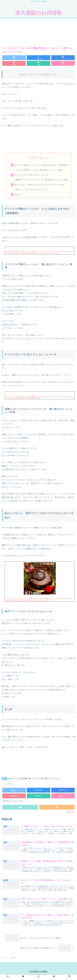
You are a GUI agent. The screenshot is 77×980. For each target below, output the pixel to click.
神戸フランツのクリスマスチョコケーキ (31, 191)
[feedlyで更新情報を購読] (20, 808)
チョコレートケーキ (52, 780)
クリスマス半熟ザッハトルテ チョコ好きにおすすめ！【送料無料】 (42, 165)
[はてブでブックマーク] (63, 58)
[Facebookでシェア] (38, 58)
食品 (5, 780)
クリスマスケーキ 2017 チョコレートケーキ (32, 175)
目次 (35, 158)
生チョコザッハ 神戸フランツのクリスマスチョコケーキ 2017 (39, 186)
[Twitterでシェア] (14, 58)
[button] (63, 63)
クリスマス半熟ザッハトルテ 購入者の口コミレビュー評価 (39, 170)
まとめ (18, 196)
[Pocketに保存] (14, 63)
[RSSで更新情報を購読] (57, 808)
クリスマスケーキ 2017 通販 (18, 780)
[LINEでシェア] (38, 63)
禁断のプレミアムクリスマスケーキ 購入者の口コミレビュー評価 (42, 180)
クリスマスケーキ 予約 (36, 780)
